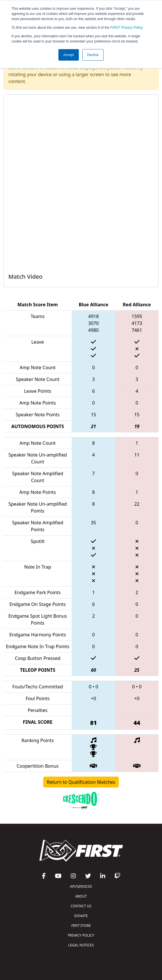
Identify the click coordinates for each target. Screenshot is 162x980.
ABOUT (81, 896)
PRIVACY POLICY (81, 935)
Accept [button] (69, 55)
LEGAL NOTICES (81, 945)
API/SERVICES (81, 886)
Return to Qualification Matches (81, 782)
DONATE (81, 916)
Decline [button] (93, 55)
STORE (81, 926)
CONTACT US (81, 906)
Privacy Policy (127, 28)
